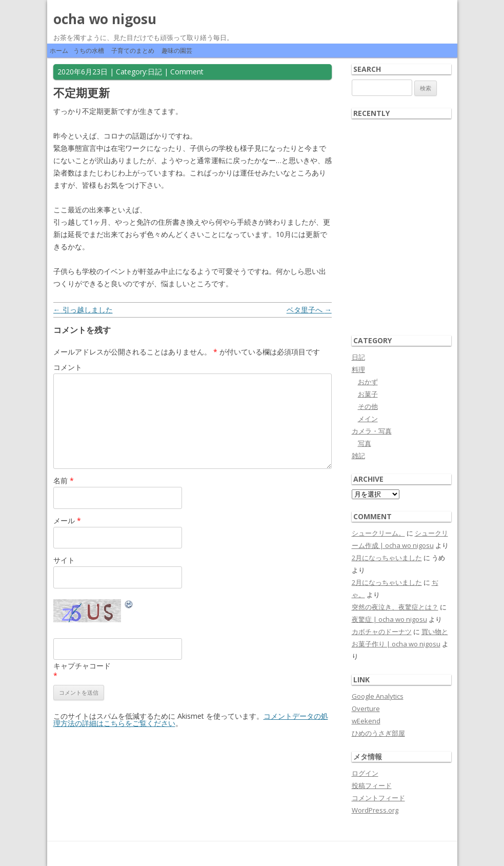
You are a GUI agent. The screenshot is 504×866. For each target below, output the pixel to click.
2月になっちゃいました (387, 558)
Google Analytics (378, 696)
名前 (64, 480)
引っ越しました (83, 310)
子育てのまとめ (133, 51)
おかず (368, 382)
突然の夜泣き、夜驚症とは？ (395, 607)
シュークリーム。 (378, 533)
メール (67, 520)
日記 (155, 72)
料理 (358, 369)
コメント (68, 367)
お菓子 (368, 394)
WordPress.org (375, 810)
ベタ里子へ (309, 310)
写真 (365, 443)
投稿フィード (372, 785)
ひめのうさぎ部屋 (378, 733)
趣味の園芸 (177, 51)
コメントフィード (378, 798)
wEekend (366, 721)
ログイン (365, 773)
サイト (64, 560)
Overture (366, 708)
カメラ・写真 (372, 431)
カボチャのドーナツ (382, 632)
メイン (368, 419)
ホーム (59, 51)
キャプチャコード (82, 666)
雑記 (358, 456)
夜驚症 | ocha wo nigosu (389, 619)
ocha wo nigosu (105, 19)
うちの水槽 (89, 51)
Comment (187, 72)
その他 (368, 406)
